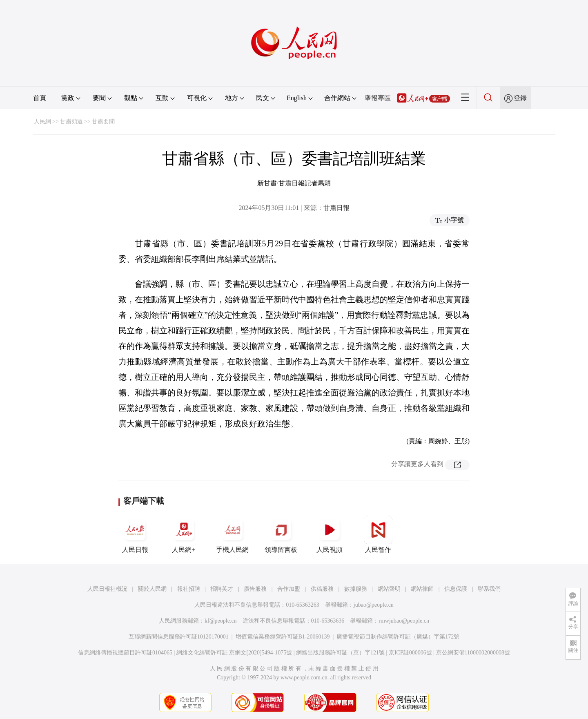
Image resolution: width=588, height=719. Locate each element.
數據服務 (356, 589)
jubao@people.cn (374, 605)
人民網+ (184, 534)
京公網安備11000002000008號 (473, 653)
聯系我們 (489, 589)
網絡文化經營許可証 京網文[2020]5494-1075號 (234, 653)
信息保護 (456, 589)
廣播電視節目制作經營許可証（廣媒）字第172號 (398, 637)
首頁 (40, 98)
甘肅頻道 (71, 122)
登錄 (520, 98)
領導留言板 (281, 534)
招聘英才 (222, 589)
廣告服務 (255, 589)
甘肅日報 (336, 208)
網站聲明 (389, 589)
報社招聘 (189, 589)
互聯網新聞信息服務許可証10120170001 (179, 637)
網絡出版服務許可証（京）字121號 (340, 653)
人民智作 (378, 534)
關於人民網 (152, 589)
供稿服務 (322, 589)
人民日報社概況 (107, 589)
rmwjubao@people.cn (404, 621)
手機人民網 (232, 534)
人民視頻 (330, 534)
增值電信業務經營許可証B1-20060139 (283, 637)
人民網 (42, 122)
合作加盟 (289, 589)
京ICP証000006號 (410, 653)
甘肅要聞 (103, 122)
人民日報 (135, 534)
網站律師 (422, 589)
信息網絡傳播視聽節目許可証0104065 (125, 653)
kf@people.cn (221, 621)
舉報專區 (378, 98)
